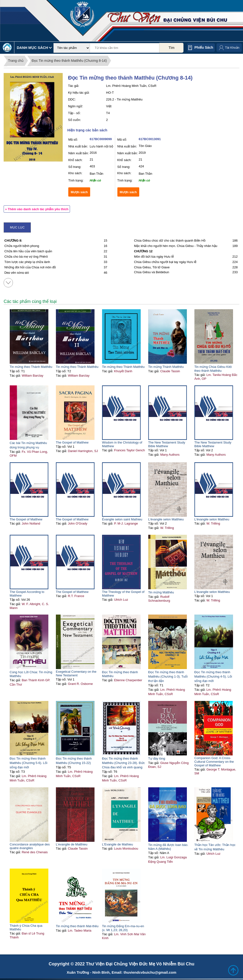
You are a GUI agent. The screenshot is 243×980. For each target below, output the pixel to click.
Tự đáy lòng (157, 758)
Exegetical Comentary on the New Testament (76, 673)
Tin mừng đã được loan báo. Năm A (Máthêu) (168, 847)
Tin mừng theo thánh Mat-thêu (77, 926)
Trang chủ (16, 61)
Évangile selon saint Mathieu (122, 519)
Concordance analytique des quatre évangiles (30, 846)
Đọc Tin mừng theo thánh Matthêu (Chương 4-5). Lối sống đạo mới (213, 676)
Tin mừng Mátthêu (161, 592)
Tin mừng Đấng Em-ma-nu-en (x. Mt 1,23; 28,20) (123, 928)
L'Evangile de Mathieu (118, 844)
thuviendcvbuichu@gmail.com (150, 972)
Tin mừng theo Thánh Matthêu (31, 367)
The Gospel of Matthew (72, 442)
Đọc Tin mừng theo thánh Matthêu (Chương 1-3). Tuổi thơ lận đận (168, 676)
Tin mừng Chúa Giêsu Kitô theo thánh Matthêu (213, 369)
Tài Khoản (232, 48)
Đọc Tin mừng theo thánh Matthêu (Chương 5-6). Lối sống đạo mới (29, 763)
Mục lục (17, 227)
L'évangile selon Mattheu (212, 519)
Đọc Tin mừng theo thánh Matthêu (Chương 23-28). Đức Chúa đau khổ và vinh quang (123, 763)
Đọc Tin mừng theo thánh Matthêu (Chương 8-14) (69, 61)
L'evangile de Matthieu (72, 844)
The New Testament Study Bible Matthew (167, 444)
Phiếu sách (204, 47)
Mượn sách (79, 192)
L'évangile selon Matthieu (166, 519)
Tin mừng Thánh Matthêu (166, 367)
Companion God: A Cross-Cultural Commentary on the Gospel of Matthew (214, 762)
